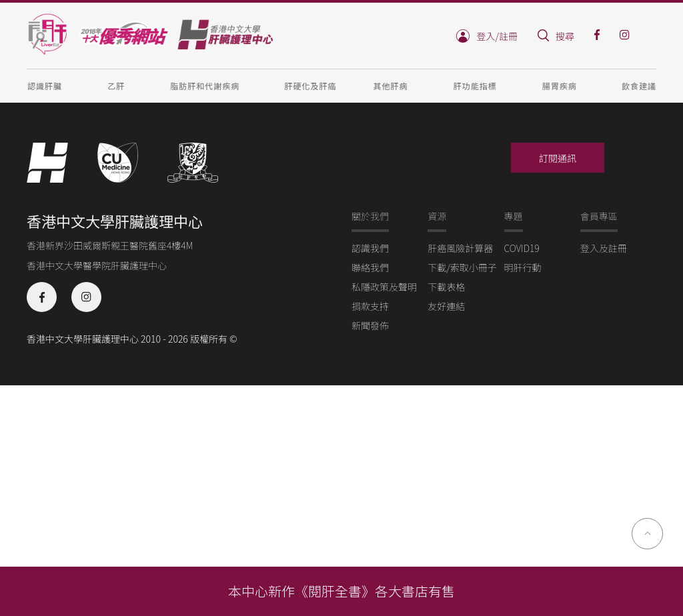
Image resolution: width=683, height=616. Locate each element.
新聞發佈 (370, 325)
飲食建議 (639, 86)
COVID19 (522, 248)
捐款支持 (370, 306)
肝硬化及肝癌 (310, 86)
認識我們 (370, 248)
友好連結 (446, 306)
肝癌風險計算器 (460, 248)
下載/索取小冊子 (462, 267)
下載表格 (446, 287)
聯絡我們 (370, 267)
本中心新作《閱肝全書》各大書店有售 (341, 591)
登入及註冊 (604, 248)
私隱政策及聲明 (384, 287)
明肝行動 (523, 267)
